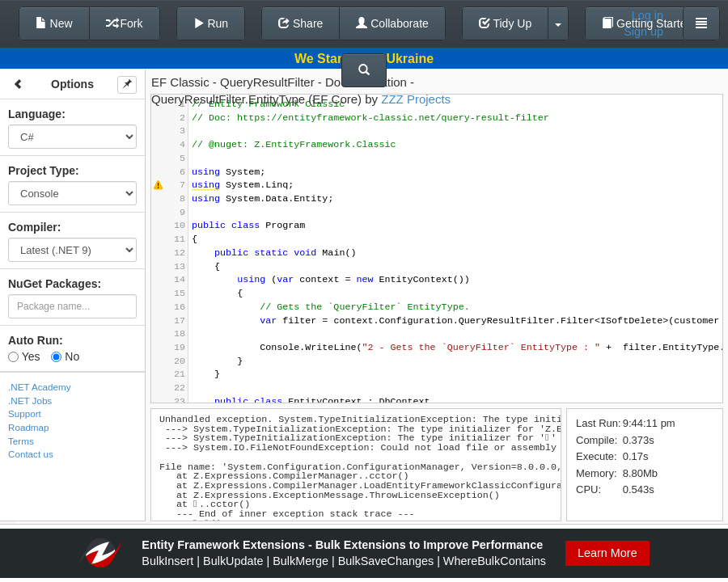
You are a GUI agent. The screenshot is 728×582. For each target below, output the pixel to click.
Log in (648, 15)
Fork (125, 23)
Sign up (643, 32)
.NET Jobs (30, 401)
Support (25, 413)
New (54, 23)
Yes (24, 356)
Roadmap (29, 427)
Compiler (33, 227)
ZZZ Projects (416, 99)
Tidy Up (505, 23)
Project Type (42, 171)
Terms (21, 441)
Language (35, 114)
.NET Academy (40, 387)
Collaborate (392, 23)
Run (211, 23)
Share (301, 23)
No (65, 356)
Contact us (31, 454)
